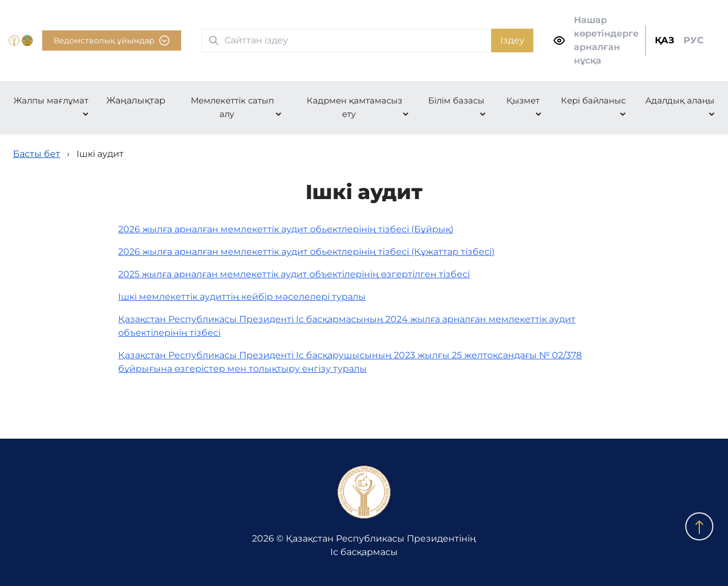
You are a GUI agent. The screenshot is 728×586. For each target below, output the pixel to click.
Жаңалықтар (136, 100)
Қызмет (523, 100)
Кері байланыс (593, 100)
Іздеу (512, 40)
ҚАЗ (665, 40)
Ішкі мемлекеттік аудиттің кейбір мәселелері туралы (242, 297)
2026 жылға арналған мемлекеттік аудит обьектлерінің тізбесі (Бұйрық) (286, 229)
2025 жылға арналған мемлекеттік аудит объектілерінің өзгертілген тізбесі (294, 274)
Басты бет (37, 154)
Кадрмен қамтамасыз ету (354, 107)
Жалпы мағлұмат (51, 100)
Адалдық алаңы (680, 100)
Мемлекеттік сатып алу (232, 107)
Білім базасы (456, 100)
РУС (694, 40)
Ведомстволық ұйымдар (112, 40)
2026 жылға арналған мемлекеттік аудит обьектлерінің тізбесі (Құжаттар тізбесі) (306, 252)
